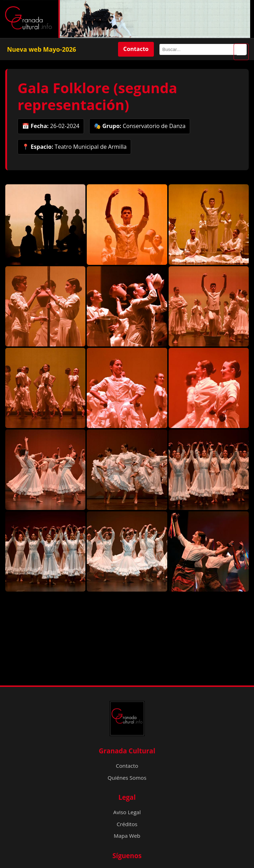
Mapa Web (127, 836)
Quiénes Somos (127, 778)
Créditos (127, 824)
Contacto (136, 49)
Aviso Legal (127, 812)
